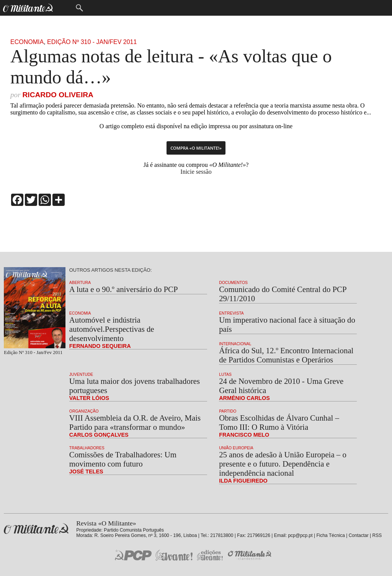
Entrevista (231, 313)
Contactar (359, 535)
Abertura (80, 283)
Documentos (233, 283)
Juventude (81, 374)
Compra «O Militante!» (196, 148)
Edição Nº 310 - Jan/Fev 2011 (92, 42)
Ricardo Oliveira (58, 95)
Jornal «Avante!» (174, 555)
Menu (64, 8)
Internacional (235, 344)
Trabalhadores (87, 448)
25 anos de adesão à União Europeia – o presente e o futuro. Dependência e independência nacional (283, 464)
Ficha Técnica (330, 535)
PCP (133, 555)
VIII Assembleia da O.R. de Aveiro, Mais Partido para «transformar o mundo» (135, 422)
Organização (84, 411)
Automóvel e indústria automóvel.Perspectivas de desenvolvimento (112, 329)
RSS (377, 535)
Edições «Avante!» (210, 555)
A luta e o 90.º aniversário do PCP (124, 289)
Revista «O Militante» (36, 529)
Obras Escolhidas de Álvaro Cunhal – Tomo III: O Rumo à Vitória (279, 422)
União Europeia (236, 448)
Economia (27, 42)
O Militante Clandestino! (250, 555)
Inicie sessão (196, 172)
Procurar (79, 8)
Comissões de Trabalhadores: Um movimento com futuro (123, 459)
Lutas (225, 374)
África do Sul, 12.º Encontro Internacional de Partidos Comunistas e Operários (286, 355)
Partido (228, 411)
